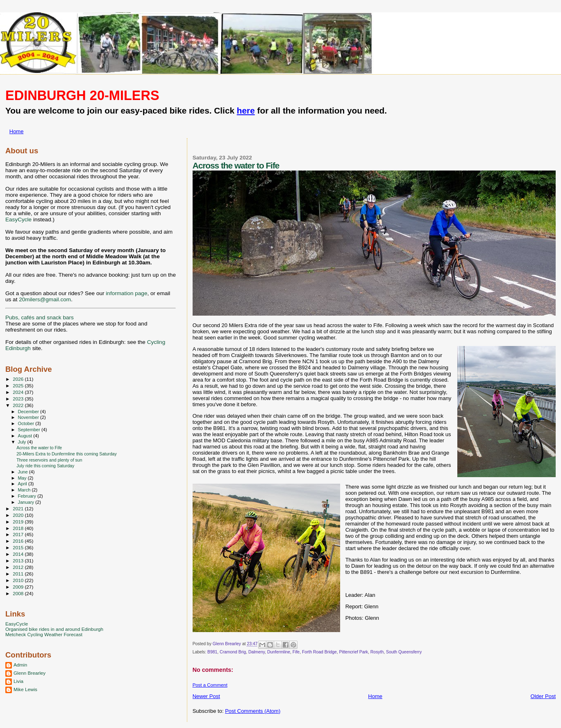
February (28, 496)
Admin (20, 665)
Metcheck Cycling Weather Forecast (44, 634)
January (27, 502)
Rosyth (377, 652)
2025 (19, 386)
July (23, 442)
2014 (19, 554)
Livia (18, 681)
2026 (19, 379)
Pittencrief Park (354, 652)
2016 (19, 541)
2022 (19, 405)
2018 (19, 528)
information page (126, 293)
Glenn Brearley (30, 673)
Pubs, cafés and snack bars (40, 317)
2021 (19, 508)
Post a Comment (210, 685)
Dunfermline (279, 652)
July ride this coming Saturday (45, 466)
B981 (212, 652)
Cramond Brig (233, 652)
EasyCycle (18, 220)
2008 (19, 593)
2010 (19, 580)
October (27, 423)
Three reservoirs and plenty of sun (49, 460)
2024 (19, 392)
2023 (19, 399)
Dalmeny (257, 652)
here (246, 110)
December (29, 412)
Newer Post (206, 696)
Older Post (543, 696)
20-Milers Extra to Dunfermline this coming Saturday (67, 454)
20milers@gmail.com (45, 299)
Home (17, 131)
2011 (19, 574)
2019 (19, 522)
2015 (19, 547)
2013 (19, 561)
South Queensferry (404, 652)
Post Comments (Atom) (253, 711)
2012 (19, 567)
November (29, 417)
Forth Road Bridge (319, 652)
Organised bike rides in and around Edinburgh (54, 629)
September (30, 430)
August (26, 436)
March (25, 490)
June (24, 472)
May (23, 478)
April (23, 484)
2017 (19, 534)
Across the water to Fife (39, 448)
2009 (19, 587)
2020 (19, 515)
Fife (296, 652)
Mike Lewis (25, 689)
